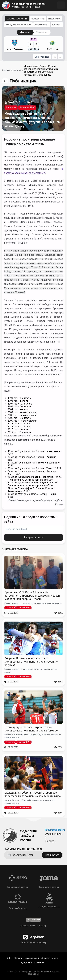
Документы (27, 963)
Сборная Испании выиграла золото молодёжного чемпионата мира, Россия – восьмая (31, 662)
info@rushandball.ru (55, 830)
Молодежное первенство (18, 25)
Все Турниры (42, 57)
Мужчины (25, 32)
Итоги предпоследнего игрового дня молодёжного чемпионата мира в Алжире (31, 729)
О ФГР (9, 958)
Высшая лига (38, 19)
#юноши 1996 (27, 107)
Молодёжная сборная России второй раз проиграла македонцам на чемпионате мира (33, 794)
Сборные (57, 25)
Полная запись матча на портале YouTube (30, 480)
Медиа (55, 958)
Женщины (42, 32)
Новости (18, 958)
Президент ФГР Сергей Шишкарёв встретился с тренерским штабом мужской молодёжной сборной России (32, 596)
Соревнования (32, 958)
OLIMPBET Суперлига (17, 19)
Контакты (50, 841)
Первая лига (54, 19)
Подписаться (34, 537)
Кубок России (42, 25)
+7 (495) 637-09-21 (54, 836)
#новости (11, 107)
